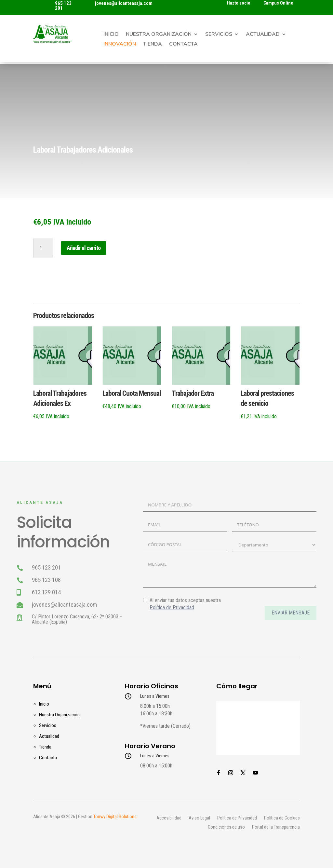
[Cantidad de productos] (43, 248)
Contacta (183, 45)
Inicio (111, 35)
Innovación (120, 45)
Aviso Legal (199, 818)
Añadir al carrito (84, 248)
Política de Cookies (282, 818)
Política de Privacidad (237, 818)
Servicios (219, 35)
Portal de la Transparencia (276, 827)
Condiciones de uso (226, 827)
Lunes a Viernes (155, 696)
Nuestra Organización (159, 35)
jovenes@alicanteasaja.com (124, 3)
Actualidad (263, 35)
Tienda (153, 45)
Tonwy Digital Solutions (115, 817)
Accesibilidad (169, 818)
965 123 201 (63, 6)
